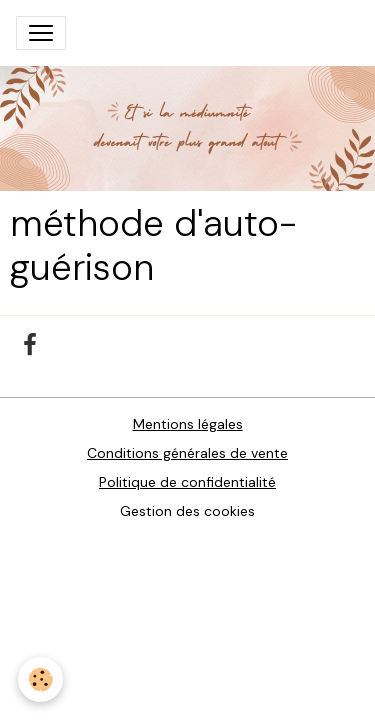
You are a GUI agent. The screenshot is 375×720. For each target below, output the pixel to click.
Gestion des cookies (187, 511)
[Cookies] (40, 679)
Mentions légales (188, 424)
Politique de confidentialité (187, 482)
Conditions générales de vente (187, 453)
